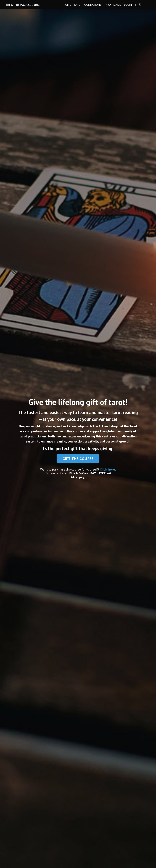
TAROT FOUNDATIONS (87, 5)
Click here (107, 469)
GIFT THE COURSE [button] (78, 459)
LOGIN (128, 5)
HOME (67, 5)
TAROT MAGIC (113, 5)
